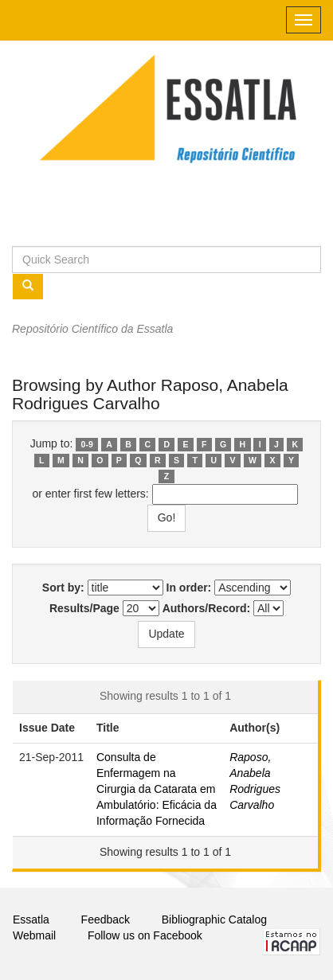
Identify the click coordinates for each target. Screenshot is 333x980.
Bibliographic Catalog (214, 919)
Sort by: (63, 588)
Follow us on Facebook (145, 935)
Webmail (34, 935)
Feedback (106, 919)
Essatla (31, 919)
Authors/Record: (206, 608)
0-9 (87, 444)
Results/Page (84, 608)
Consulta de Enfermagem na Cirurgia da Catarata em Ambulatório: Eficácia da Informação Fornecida (157, 789)
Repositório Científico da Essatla (92, 329)
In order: (189, 588)
